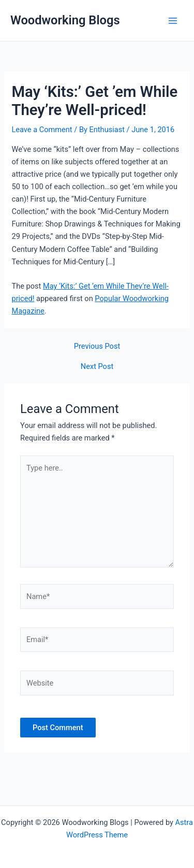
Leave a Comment (42, 130)
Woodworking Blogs (65, 20)
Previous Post (97, 346)
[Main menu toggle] (173, 21)
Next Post (97, 367)
